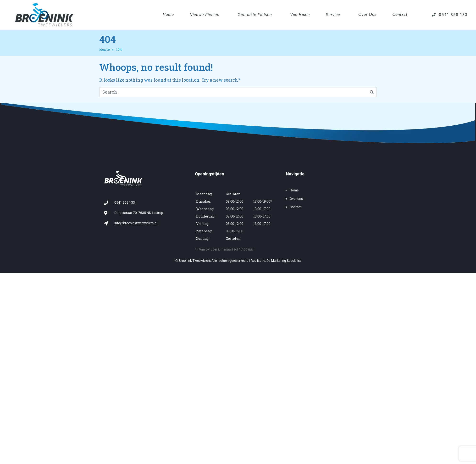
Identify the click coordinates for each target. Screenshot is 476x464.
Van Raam (300, 14)
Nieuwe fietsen (205, 15)
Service (333, 15)
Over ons (367, 14)
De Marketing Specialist (284, 261)
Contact (400, 14)
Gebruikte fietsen (255, 15)
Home (168, 14)
